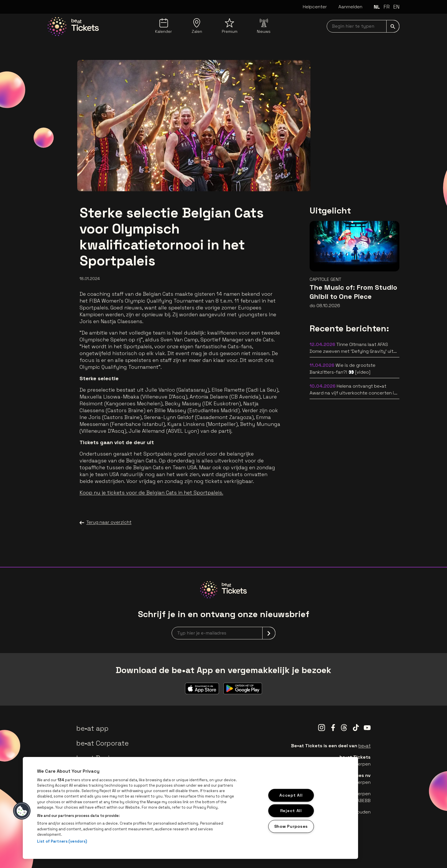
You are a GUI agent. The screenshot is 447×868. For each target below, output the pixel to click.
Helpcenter (315, 7)
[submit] (393, 26)
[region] (190, 808)
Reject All (291, 811)
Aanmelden (350, 7)
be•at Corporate (103, 743)
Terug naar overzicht (105, 522)
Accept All (291, 795)
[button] (22, 811)
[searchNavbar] (363, 26)
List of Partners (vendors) (62, 841)
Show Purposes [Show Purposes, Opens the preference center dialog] (291, 826)
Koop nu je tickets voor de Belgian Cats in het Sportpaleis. (151, 493)
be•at (364, 746)
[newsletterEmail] (223, 633)
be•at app (93, 728)
